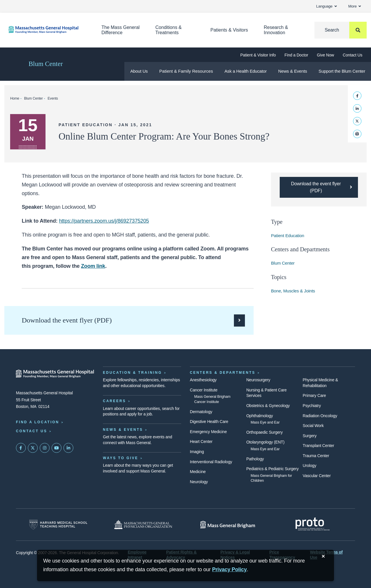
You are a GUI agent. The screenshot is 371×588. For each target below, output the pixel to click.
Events (53, 98)
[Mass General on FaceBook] (21, 448)
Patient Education (288, 236)
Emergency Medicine (208, 432)
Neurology (199, 482)
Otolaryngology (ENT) (265, 442)
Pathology (255, 459)
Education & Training (132, 373)
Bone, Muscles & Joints (293, 291)
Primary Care (314, 395)
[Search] (341, 30)
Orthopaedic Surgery (265, 432)
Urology (309, 466)
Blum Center (46, 64)
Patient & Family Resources (186, 71)
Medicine (198, 472)
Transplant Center (318, 446)
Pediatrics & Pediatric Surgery (273, 469)
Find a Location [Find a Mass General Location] (38, 422)
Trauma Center (316, 456)
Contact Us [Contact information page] (32, 431)
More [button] (355, 6)
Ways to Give (121, 458)
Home (15, 98)
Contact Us (353, 55)
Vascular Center (317, 476)
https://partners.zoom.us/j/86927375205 (104, 221)
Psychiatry (312, 406)
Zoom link (93, 266)
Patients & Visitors (229, 30)
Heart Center (201, 442)
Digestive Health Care (209, 422)
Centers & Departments (223, 373)
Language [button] (327, 6)
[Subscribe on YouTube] (57, 448)
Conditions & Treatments (169, 30)
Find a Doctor (297, 55)
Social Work (313, 426)
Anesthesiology (203, 380)
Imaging (197, 452)
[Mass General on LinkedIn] (68, 448)
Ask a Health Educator (246, 71)
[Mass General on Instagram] (45, 448)
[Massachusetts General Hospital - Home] (55, 374)
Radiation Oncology (320, 416)
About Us (139, 71)
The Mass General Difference (121, 30)
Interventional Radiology (211, 462)
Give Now (325, 55)
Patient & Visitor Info (258, 55)
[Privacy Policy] (230, 570)
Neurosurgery (258, 380)
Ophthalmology (260, 416)
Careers (114, 401)
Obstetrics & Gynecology (268, 406)
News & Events (293, 71)
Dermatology (201, 412)
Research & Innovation (276, 30)
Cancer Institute (204, 390)
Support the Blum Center (342, 71)
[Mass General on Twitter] (33, 448)
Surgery (310, 436)
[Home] (46, 30)
